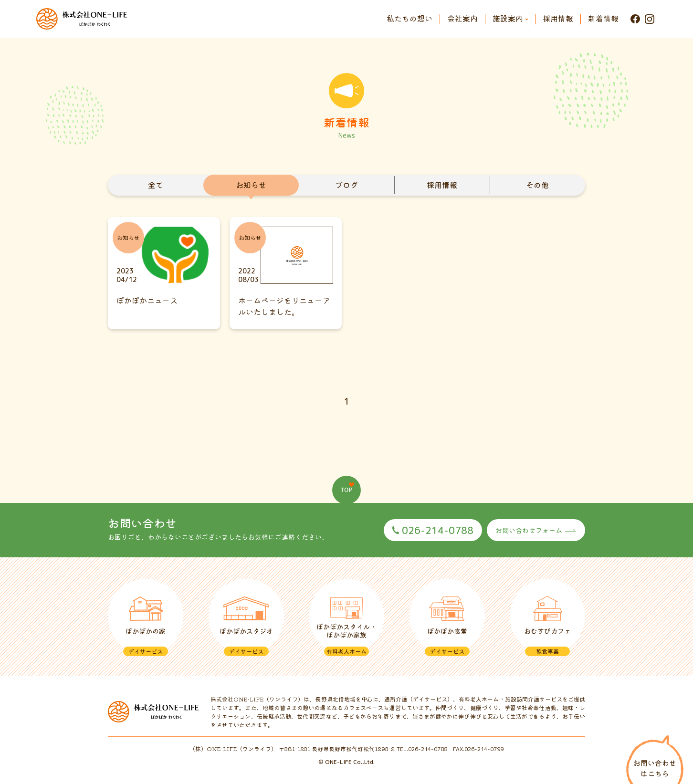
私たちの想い (409, 18)
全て (156, 185)
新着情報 (603, 18)
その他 (537, 185)
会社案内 (462, 18)
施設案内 (509, 18)
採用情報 (558, 18)
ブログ (346, 185)
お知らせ (251, 185)
